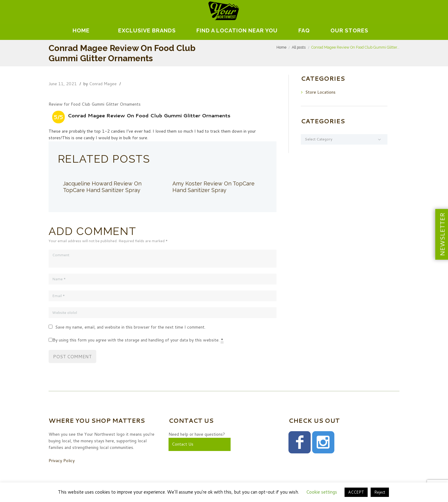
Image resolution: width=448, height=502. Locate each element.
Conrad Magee (103, 84)
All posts (299, 47)
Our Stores (349, 30)
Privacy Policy (62, 461)
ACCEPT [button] (356, 492)
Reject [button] (380, 492)
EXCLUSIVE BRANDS (147, 30)
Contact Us (183, 444)
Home (81, 30)
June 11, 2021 (63, 84)
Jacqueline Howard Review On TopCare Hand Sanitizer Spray (102, 187)
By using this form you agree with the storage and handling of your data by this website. (138, 340)
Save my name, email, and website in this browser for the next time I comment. (130, 327)
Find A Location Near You (237, 30)
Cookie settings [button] (322, 492)
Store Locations (320, 92)
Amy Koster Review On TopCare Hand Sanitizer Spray (214, 187)
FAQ (304, 30)
